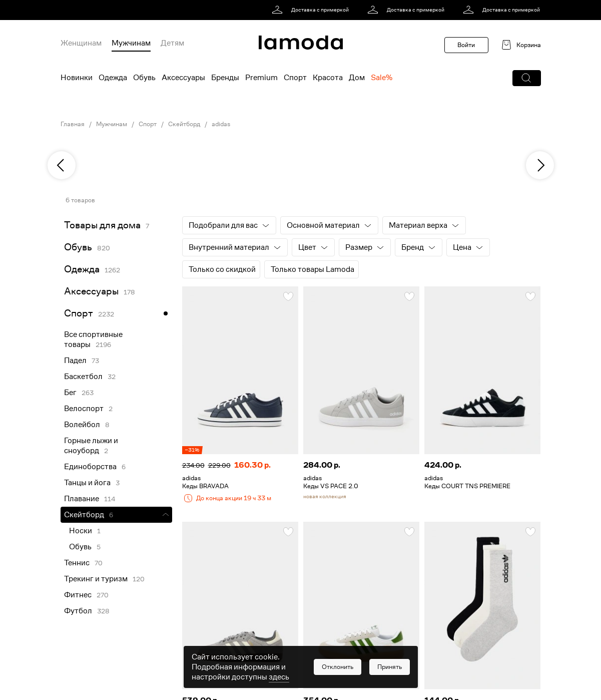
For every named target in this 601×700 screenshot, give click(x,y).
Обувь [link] (78, 247)
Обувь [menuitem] (144, 78)
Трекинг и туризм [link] (96, 579)
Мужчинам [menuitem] (131, 43)
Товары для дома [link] (102, 225)
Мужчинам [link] (112, 124)
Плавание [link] (82, 499)
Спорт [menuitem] (295, 78)
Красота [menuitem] (328, 78)
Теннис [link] (77, 563)
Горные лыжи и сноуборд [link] (91, 446)
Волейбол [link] (82, 425)
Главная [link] (73, 124)
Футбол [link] (78, 611)
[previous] (62, 165)
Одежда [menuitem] (113, 78)
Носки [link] (81, 531)
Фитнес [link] (78, 595)
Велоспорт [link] (84, 409)
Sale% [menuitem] (382, 78)
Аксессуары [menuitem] (183, 78)
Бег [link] (70, 393)
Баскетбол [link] (83, 377)
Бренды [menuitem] (225, 78)
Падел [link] (75, 361)
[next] (540, 165)
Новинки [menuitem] (77, 78)
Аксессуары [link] (91, 291)
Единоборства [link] (90, 467)
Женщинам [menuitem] (81, 43)
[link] (312, 10)
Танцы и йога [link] (87, 483)
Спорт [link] (148, 124)
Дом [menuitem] (357, 78)
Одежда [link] (82, 269)
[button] (527, 78)
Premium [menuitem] (261, 78)
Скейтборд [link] (184, 124)
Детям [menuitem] (172, 43)
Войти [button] (466, 45)
